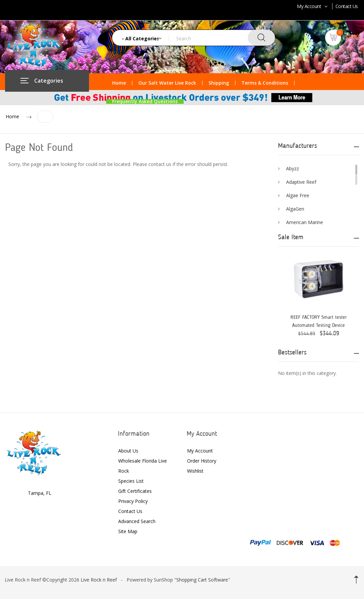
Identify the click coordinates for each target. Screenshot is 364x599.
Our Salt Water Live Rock (167, 83)
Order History (202, 461)
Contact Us (347, 6)
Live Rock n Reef (99, 580)
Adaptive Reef (301, 182)
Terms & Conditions (265, 83)
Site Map (128, 531)
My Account (313, 6)
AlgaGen (295, 209)
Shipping (219, 83)
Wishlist (195, 471)
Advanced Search (137, 521)
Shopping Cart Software (202, 580)
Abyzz (292, 168)
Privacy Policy (133, 501)
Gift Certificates (135, 491)
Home (119, 83)
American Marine (305, 222)
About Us (128, 451)
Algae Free (298, 195)
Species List (131, 481)
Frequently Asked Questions (145, 101)
